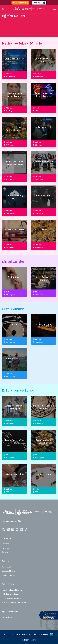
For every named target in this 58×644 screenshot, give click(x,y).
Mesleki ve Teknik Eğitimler (12, 590)
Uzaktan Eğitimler (9, 575)
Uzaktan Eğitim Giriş (20, 3)
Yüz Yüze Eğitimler (9, 571)
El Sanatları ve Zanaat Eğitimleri (14, 602)
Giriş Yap (37, 3)
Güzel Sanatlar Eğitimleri (11, 598)
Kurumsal (6, 548)
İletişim (5, 552)
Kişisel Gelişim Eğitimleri (11, 594)
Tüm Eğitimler (7, 567)
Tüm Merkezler (7, 617)
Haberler (5, 544)
